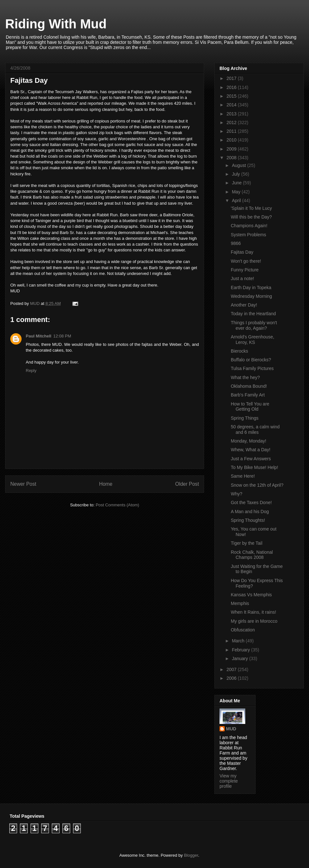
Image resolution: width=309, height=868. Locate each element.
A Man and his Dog (250, 512)
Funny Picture (245, 270)
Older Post (187, 484)
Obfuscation (243, 630)
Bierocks (239, 351)
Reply (31, 371)
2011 (232, 131)
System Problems (248, 235)
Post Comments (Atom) (117, 505)
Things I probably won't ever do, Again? (254, 325)
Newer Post (23, 484)
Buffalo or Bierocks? (251, 360)
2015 (232, 96)
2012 (232, 122)
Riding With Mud (56, 24)
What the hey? (245, 377)
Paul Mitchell (38, 336)
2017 (232, 78)
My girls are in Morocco (254, 621)
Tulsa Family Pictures (252, 368)
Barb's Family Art (248, 395)
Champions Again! (249, 226)
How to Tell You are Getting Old (250, 407)
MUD (231, 729)
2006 (232, 678)
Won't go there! (246, 261)
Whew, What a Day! (251, 450)
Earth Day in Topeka (251, 288)
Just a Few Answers (251, 459)
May (237, 192)
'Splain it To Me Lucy (251, 208)
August (239, 165)
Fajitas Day (242, 252)
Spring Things (245, 418)
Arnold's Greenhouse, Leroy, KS (253, 340)
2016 (232, 87)
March (239, 641)
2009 (232, 149)
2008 (232, 158)
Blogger (191, 855)
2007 (232, 669)
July (236, 174)
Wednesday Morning (251, 296)
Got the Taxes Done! (251, 502)
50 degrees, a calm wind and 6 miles (255, 429)
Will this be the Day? (251, 217)
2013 (232, 114)
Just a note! (242, 278)
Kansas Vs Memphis (251, 595)
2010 (232, 140)
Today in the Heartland (253, 314)
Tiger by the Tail (247, 543)
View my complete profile (229, 781)
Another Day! (244, 305)
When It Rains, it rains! (253, 612)
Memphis (240, 603)
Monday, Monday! (248, 441)
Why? (237, 494)
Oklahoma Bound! (249, 386)
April (237, 200)
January (240, 658)
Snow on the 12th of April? (257, 485)
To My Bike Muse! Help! (254, 467)
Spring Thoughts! (248, 520)
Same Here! (243, 476)
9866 (236, 243)
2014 (232, 105)
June (237, 183)
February (241, 650)
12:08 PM (62, 336)
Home (106, 484)
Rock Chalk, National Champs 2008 (252, 555)
